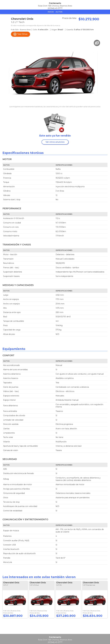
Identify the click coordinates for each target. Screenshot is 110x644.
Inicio (51, 12)
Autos (59, 12)
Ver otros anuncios (55, 142)
